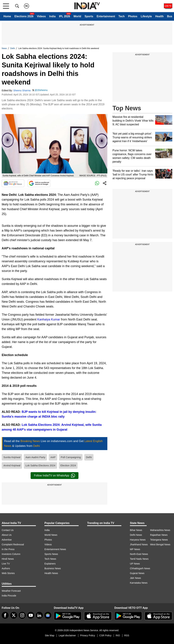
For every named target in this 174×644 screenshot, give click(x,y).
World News (51, 535)
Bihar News (136, 530)
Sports (89, 16)
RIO (118, 635)
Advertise (7, 540)
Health (159, 16)
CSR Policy (105, 635)
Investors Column (11, 554)
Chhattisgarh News (140, 568)
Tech (122, 16)
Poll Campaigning (71, 457)
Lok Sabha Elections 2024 (40, 465)
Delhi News (136, 535)
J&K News (135, 578)
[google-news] (48, 615)
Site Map (49, 635)
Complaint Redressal (13, 544)
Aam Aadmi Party (35, 457)
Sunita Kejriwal (12, 457)
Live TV (6, 564)
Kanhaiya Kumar (49, 319)
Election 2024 (68, 465)
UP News (135, 564)
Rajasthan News (159, 535)
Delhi (13, 48)
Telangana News (159, 540)
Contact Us (8, 530)
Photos (133, 16)
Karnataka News (139, 583)
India (52, 16)
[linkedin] (39, 615)
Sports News (51, 554)
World (77, 16)
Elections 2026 (24, 16)
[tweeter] (14, 615)
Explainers (50, 564)
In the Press (8, 549)
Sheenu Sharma (22, 90)
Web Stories (8, 573)
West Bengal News (160, 544)
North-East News (139, 554)
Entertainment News (55, 549)
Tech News (50, 559)
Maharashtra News (160, 530)
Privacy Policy (88, 635)
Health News (51, 573)
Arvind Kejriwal (12, 465)
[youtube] (31, 615)
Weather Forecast (11, 591)
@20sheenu (41, 90)
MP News (135, 549)
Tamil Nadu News (139, 559)
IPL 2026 (65, 16)
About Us (7, 535)
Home (7, 16)
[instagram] (22, 615)
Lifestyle (146, 16)
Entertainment (106, 16)
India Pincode (9, 596)
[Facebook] (5, 615)
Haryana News (138, 540)
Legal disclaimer (67, 635)
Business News (53, 568)
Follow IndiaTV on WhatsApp (55, 476)
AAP (53, 457)
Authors (6, 568)
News (4, 48)
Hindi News (8, 559)
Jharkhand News (139, 544)
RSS (127, 635)
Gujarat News (137, 573)
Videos (41, 16)
